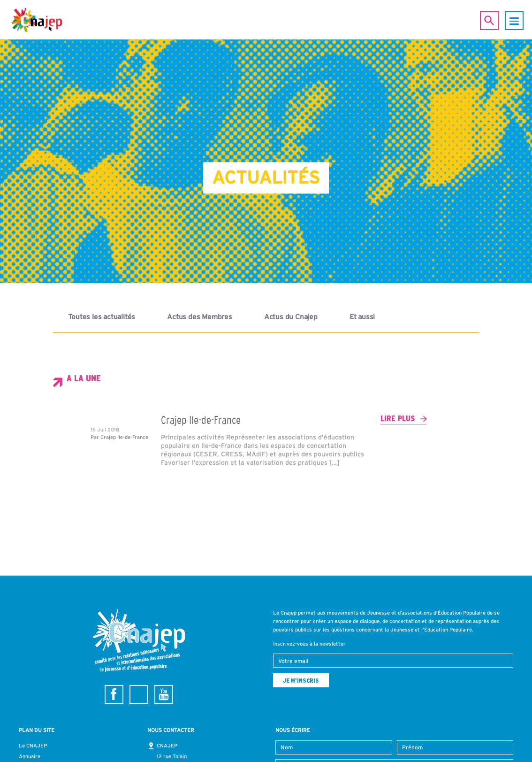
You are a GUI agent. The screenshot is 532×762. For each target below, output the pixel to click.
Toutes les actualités (102, 317)
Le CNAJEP (33, 746)
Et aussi (362, 317)
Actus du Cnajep (291, 317)
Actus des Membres (200, 317)
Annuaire (30, 756)
